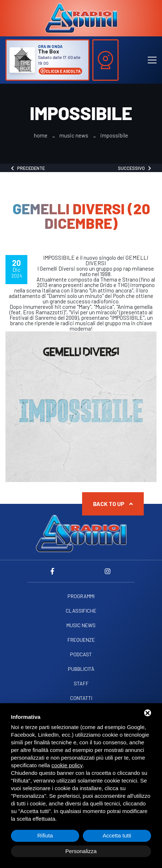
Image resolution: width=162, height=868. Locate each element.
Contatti (81, 698)
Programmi (81, 596)
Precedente (28, 168)
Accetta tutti (117, 835)
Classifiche (81, 611)
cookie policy (67, 765)
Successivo (134, 168)
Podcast (81, 654)
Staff (81, 684)
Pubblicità (81, 669)
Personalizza (81, 851)
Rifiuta (45, 835)
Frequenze (81, 640)
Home (41, 136)
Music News (74, 136)
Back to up (113, 504)
